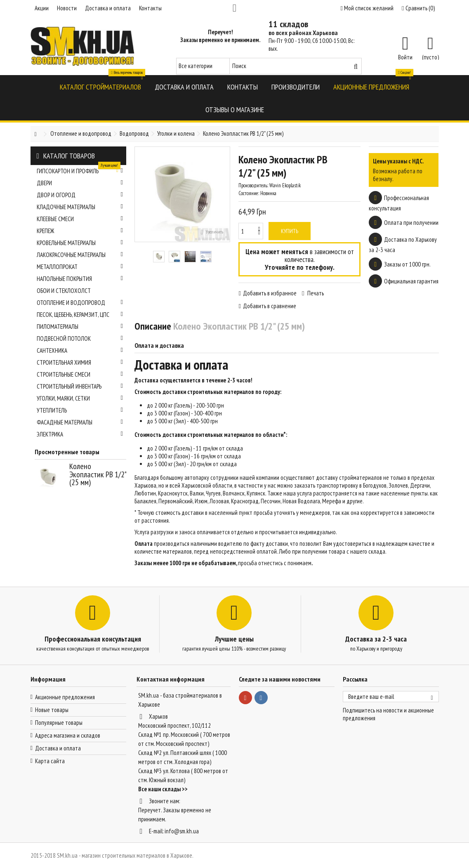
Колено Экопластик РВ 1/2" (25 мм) (98, 474)
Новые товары (52, 710)
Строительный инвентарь (80, 386)
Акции (42, 8)
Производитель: (253, 185)
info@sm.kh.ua (182, 831)
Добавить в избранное (270, 293)
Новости (67, 8)
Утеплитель (80, 410)
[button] (100, 86)
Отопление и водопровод (80, 303)
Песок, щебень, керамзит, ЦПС (80, 315)
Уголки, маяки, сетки (80, 398)
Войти (405, 57)
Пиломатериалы (80, 327)
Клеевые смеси (80, 219)
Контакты (150, 8)
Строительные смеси (80, 374)
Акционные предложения (65, 697)
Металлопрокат (80, 267)
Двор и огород (80, 195)
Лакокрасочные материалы (80, 255)
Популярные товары (59, 723)
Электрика (80, 434)
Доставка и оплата (108, 8)
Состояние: (249, 193)
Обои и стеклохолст (64, 291)
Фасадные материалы (80, 422)
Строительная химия (80, 362)
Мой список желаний (367, 8)
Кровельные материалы (80, 243)
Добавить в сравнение (270, 306)
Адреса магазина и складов (68, 735)
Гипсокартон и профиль (80, 170)
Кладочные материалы (80, 207)
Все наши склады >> (163, 789)
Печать (315, 293)
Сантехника (80, 350)
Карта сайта (50, 761)
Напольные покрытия (80, 279)
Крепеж (80, 231)
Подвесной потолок (80, 338)
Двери (80, 183)
